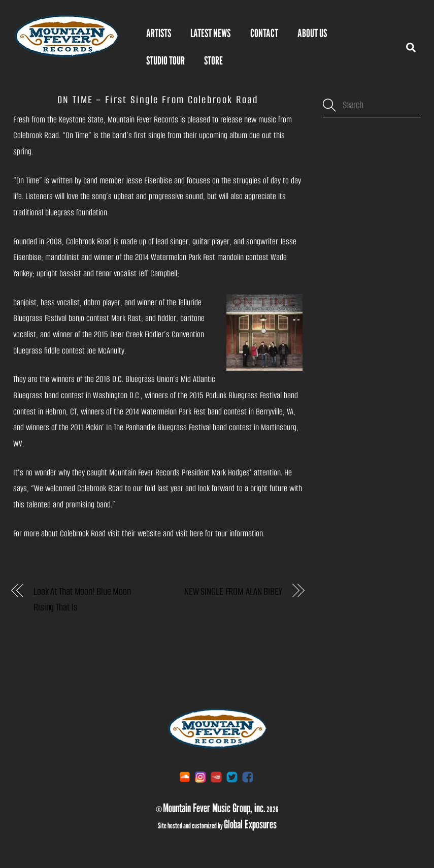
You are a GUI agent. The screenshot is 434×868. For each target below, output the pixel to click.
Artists (159, 33)
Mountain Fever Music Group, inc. (214, 808)
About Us (312, 33)
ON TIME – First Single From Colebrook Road (158, 100)
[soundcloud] (185, 776)
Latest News (210, 33)
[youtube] (216, 776)
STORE (213, 60)
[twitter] (232, 776)
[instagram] (201, 776)
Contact (264, 33)
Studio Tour (165, 60)
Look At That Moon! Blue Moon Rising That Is (82, 600)
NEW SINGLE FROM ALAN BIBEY (233, 591)
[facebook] (248, 776)
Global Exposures (250, 824)
